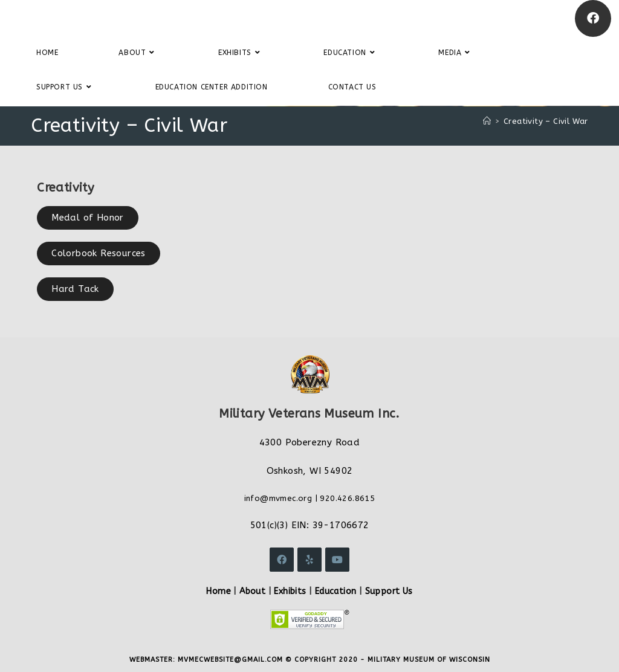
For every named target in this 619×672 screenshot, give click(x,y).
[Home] (487, 121)
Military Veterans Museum (99, 18)
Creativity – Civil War (546, 121)
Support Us (389, 591)
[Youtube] (337, 560)
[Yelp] (309, 560)
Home (219, 591)
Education (336, 591)
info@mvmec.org (278, 498)
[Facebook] (593, 18)
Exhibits (290, 591)
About (252, 591)
